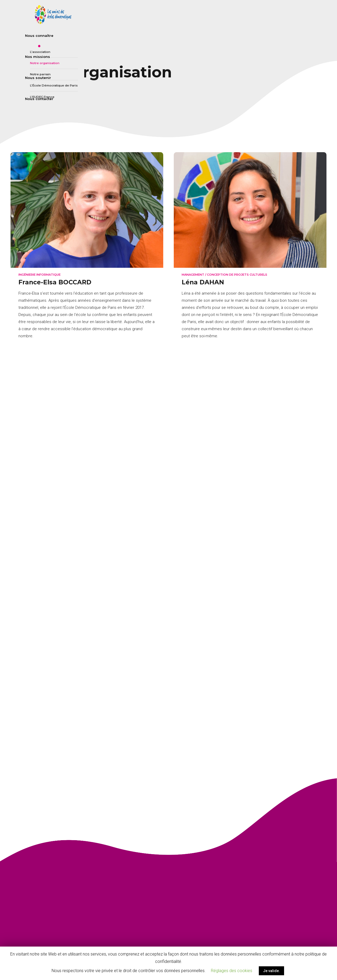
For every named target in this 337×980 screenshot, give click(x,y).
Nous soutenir (268, 14)
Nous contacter (308, 14)
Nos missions (229, 14)
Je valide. (271, 971)
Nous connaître (189, 14)
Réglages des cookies (232, 971)
